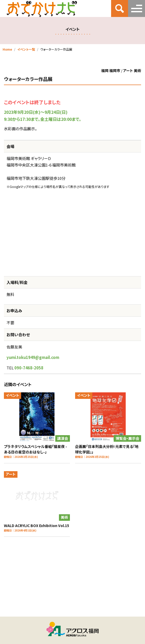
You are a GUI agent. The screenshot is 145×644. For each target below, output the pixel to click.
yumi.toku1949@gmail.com (33, 357)
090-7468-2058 (29, 368)
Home (7, 49)
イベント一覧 (26, 49)
